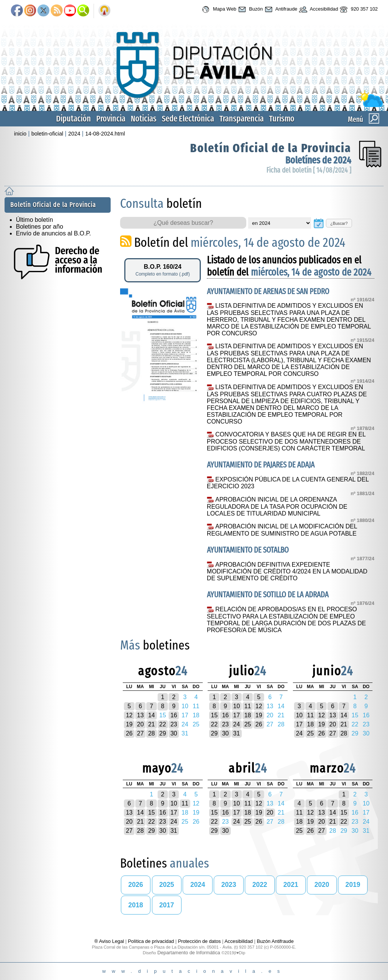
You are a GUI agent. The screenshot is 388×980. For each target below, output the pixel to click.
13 (141, 715)
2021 (291, 885)
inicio (20, 134)
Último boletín (34, 220)
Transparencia (242, 119)
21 (152, 724)
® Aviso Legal (110, 941)
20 (141, 724)
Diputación (74, 119)
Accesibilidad (318, 9)
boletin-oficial (47, 134)
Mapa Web (218, 9)
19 (129, 724)
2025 (167, 885)
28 (152, 733)
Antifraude (280, 9)
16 (174, 715)
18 (248, 715)
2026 (135, 885)
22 (163, 724)
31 (236, 733)
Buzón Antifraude (275, 941)
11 (248, 706)
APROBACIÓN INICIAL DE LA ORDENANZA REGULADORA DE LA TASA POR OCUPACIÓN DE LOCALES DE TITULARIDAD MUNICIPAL (277, 506)
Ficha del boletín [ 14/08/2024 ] (309, 170)
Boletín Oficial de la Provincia (271, 148)
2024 (74, 134)
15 (214, 715)
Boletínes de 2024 (318, 160)
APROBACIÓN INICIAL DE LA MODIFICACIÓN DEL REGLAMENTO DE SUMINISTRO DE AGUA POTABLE (282, 530)
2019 (353, 885)
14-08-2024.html (105, 134)
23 (174, 724)
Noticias (144, 119)
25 (248, 724)
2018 (135, 905)
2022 (260, 885)
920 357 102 (358, 9)
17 (236, 715)
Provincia (111, 119)
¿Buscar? (339, 223)
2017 (167, 905)
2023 (229, 885)
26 (129, 733)
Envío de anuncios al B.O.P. (53, 233)
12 (129, 715)
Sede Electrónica (188, 119)
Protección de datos (199, 941)
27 (141, 733)
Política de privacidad (151, 941)
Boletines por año (40, 227)
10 (236, 706)
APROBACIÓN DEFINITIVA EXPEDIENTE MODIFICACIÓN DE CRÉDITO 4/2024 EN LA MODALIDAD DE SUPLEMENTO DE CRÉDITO (287, 572)
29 (163, 733)
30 (174, 733)
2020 (322, 885)
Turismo (282, 119)
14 (152, 715)
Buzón (250, 9)
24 (236, 724)
